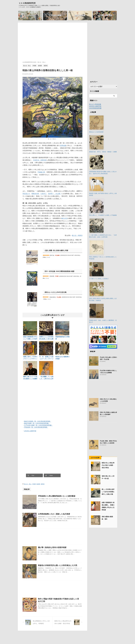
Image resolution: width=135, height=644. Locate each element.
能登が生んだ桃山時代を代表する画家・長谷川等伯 (108, 465)
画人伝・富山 (28, 484)
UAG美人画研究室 (30, 431)
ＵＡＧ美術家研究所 (27, 3)
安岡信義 (63, 146)
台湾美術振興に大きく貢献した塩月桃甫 (54, 514)
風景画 (43, 484)
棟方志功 (64, 218)
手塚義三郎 (41, 172)
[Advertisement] (52, 44)
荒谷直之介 (26, 194)
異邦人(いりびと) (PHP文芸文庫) (56, 292)
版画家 (38, 484)
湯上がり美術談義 (95, 104)
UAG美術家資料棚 (95, 108)
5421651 (53, 297)
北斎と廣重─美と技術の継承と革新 (56, 250)
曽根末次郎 (35, 194)
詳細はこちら (46, 257)
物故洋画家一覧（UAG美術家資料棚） (37, 423)
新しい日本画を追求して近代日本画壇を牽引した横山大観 (108, 492)
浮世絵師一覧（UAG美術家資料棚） (36, 427)
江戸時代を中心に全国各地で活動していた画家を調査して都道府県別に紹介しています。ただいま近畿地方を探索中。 (67, 639)
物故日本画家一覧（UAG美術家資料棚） (38, 421)
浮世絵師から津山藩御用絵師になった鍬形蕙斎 (57, 496)
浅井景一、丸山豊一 (55, 194)
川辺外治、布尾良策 (40, 160)
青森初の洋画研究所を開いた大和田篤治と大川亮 (58, 565)
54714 (52, 255)
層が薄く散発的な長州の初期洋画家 (52, 547)
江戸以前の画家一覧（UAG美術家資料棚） (38, 425)
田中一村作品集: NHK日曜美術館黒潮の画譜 (59, 271)
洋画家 (34, 484)
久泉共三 (43, 194)
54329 (52, 276)
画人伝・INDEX (77, 235)
